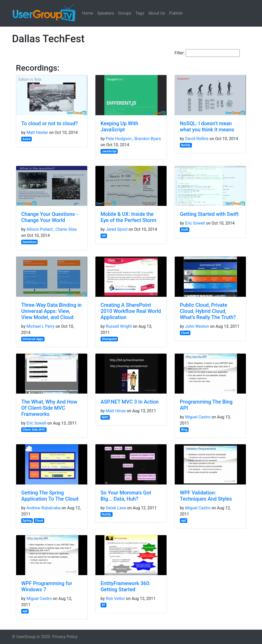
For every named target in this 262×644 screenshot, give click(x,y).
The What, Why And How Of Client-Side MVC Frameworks (49, 408)
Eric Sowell (195, 223)
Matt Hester (37, 133)
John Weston (197, 326)
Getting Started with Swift (209, 214)
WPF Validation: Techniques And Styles (206, 496)
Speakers (106, 13)
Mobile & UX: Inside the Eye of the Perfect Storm (128, 217)
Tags (140, 13)
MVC (105, 417)
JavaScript (109, 151)
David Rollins (197, 139)
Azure (27, 139)
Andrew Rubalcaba (43, 508)
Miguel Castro (198, 417)
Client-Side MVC (34, 430)
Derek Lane (116, 508)
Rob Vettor (115, 599)
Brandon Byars (148, 139)
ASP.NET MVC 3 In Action (130, 402)
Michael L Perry (40, 326)
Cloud (185, 333)
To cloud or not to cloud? (50, 123)
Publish (176, 13)
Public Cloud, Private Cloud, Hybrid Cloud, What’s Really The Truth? (208, 311)
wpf (184, 521)
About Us (157, 13)
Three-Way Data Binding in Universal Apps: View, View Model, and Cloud (51, 311)
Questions (30, 242)
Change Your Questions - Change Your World (50, 217)
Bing (184, 430)
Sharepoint (109, 339)
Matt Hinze (116, 411)
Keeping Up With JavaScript (119, 126)
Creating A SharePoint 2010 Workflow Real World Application (131, 311)
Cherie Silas (66, 229)
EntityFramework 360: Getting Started (125, 586)
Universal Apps (33, 339)
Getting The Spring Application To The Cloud (50, 496)
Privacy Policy (65, 637)
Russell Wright (119, 326)
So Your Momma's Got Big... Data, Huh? (126, 496)
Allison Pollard (39, 229)
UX (104, 236)
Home (88, 13)
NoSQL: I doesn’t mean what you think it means (207, 126)
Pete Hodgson (119, 139)
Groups (125, 13)
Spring (27, 521)
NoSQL (186, 145)
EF (103, 605)
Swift (185, 230)
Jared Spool (117, 229)
